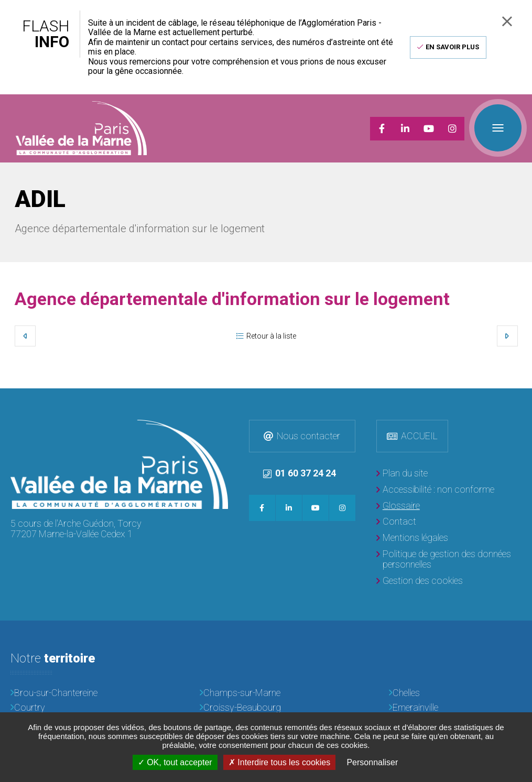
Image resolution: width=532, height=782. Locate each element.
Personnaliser (372, 762)
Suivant (507, 336)
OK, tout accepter (175, 762)
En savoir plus (452, 47)
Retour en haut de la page (522, 399)
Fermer (507, 21)
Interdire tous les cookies (279, 762)
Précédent (25, 336)
